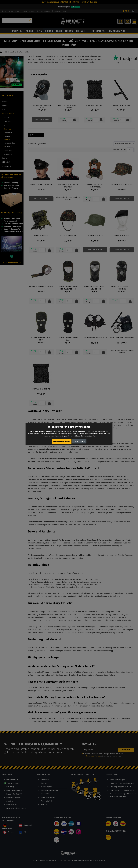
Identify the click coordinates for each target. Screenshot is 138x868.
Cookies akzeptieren (62, 441)
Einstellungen (80, 441)
